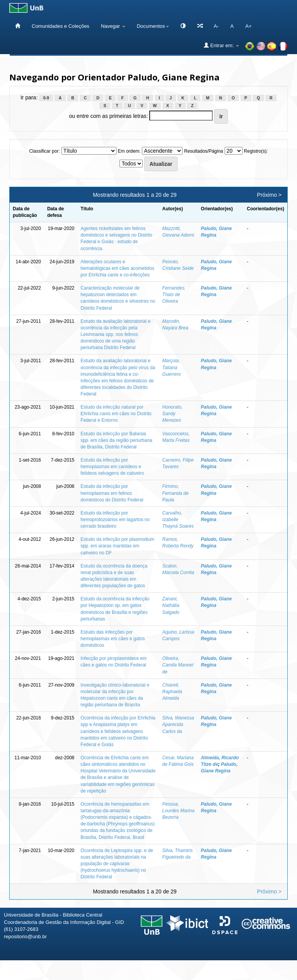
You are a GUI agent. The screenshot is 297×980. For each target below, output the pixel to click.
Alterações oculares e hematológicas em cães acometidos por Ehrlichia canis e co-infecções (117, 268)
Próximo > (269, 195)
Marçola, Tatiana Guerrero (172, 367)
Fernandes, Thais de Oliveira (174, 295)
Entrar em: (221, 45)
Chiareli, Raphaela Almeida (172, 692)
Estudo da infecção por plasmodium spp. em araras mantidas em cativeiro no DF (117, 546)
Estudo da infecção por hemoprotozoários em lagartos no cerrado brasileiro (115, 520)
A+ (248, 26)
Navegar (113, 26)
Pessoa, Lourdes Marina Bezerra (178, 811)
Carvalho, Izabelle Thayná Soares (178, 520)
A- (216, 26)
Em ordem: (129, 151)
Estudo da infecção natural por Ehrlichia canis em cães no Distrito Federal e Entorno (116, 414)
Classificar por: (44, 151)
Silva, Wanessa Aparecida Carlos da (178, 724)
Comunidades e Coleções (61, 26)
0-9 (46, 98)
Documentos (153, 26)
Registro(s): (256, 151)
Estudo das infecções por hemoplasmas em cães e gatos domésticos (113, 639)
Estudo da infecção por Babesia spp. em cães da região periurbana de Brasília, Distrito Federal (116, 440)
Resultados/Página (204, 151)
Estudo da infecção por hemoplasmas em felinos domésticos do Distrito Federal (112, 493)
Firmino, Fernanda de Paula (176, 493)
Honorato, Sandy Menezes (173, 414)
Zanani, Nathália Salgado (171, 605)
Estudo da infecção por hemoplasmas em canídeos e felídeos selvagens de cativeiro (112, 467)
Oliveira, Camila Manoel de (178, 665)
